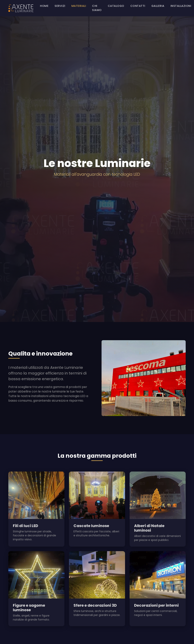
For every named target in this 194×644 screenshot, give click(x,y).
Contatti (138, 6)
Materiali (79, 6)
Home (44, 6)
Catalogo (116, 6)
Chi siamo (97, 8)
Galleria (158, 6)
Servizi (60, 6)
